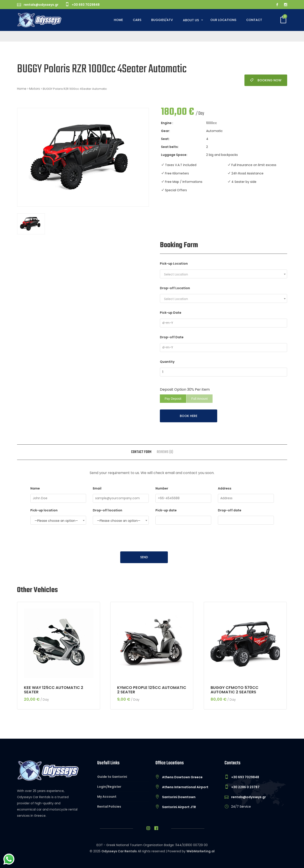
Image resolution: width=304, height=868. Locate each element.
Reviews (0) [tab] (165, 452)
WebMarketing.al (200, 851)
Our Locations (223, 20)
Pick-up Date (171, 313)
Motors (35, 89)
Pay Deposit (173, 399)
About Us (191, 20)
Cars (137, 20)
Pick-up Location (174, 264)
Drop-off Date (172, 337)
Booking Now (266, 80)
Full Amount (199, 399)
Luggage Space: (174, 155)
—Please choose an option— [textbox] (56, 521)
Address (246, 494)
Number (183, 494)
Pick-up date (183, 516)
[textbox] (225, 274)
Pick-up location (58, 516)
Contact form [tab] (141, 452)
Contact (254, 20)
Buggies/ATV (162, 20)
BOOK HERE (189, 416)
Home (118, 20)
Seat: (165, 139)
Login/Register (109, 787)
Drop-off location (121, 516)
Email (121, 494)
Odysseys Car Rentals (119, 851)
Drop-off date (246, 516)
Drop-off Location (175, 288)
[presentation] (152, 538)
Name (58, 494)
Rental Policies (109, 807)
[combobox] (224, 274)
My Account (107, 797)
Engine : (167, 123)
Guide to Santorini (112, 777)
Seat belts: (170, 147)
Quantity (167, 362)
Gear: (166, 131)
